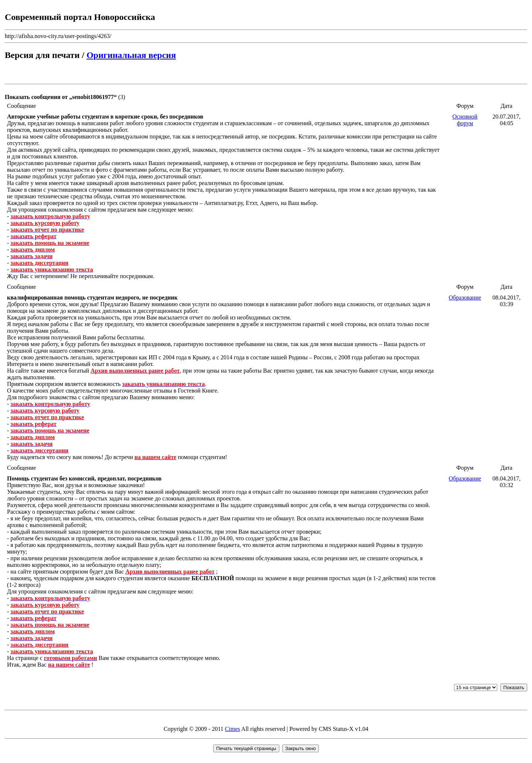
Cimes (233, 729)
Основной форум (465, 120)
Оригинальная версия (131, 55)
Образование (465, 297)
